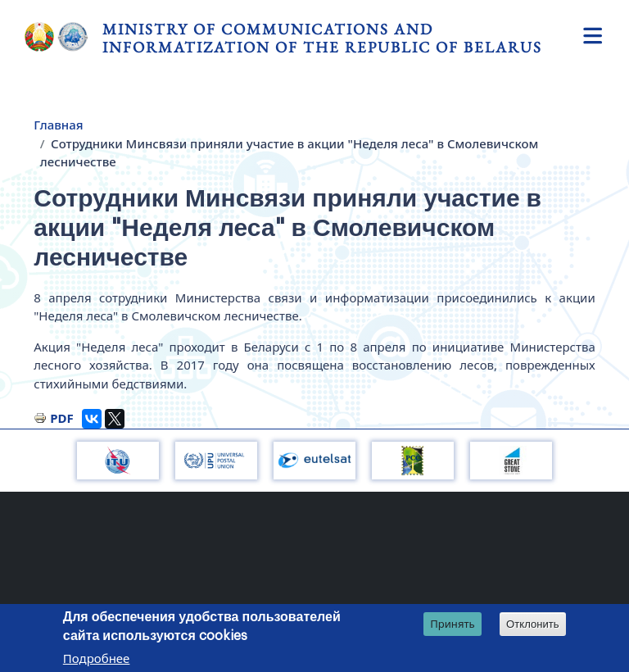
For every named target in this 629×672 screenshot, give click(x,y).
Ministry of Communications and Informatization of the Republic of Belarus (322, 38)
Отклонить (533, 624)
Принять (453, 624)
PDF (62, 418)
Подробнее (97, 658)
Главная (58, 125)
